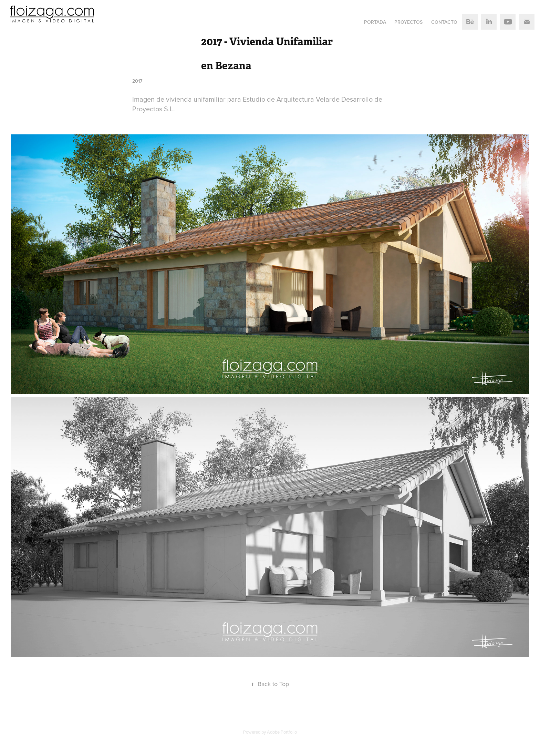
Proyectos (408, 22)
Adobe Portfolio (282, 732)
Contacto (444, 22)
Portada (375, 22)
